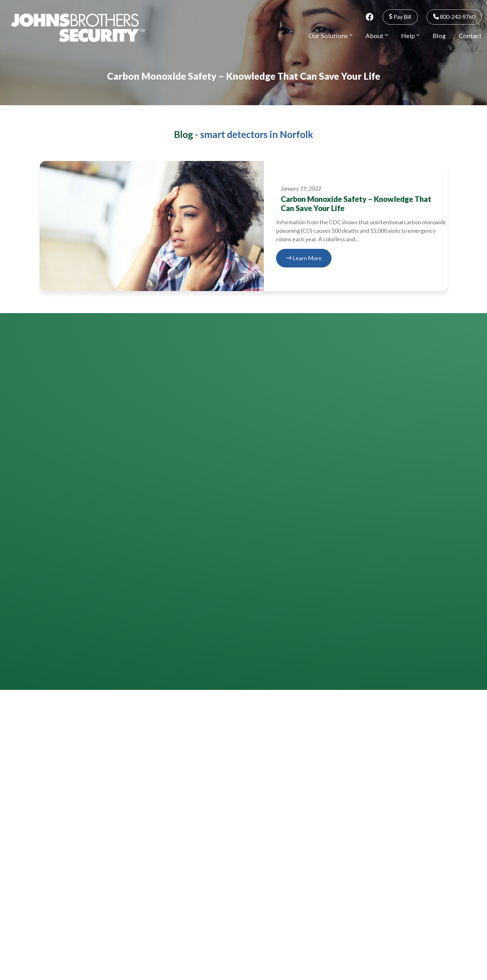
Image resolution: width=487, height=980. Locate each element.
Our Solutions (331, 36)
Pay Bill (400, 17)
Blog (439, 36)
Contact (470, 36)
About (377, 36)
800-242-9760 (454, 17)
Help (410, 36)
